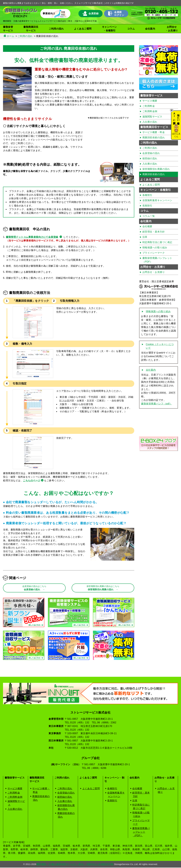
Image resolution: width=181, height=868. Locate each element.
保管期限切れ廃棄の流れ (156, 169)
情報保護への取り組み (155, 248)
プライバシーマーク (154, 253)
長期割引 (147, 206)
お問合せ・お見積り (172, 29)
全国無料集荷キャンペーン (157, 200)
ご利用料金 (149, 106)
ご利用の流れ (150, 148)
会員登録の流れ (151, 153)
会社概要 (147, 226)
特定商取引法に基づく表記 (157, 242)
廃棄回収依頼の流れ (154, 138)
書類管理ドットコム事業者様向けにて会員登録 (32, 237)
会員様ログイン (116, 14)
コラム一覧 (149, 216)
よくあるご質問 (83, 29)
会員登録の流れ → (34, 588)
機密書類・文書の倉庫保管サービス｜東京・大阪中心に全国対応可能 (75, 865)
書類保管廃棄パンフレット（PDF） (157, 260)
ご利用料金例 (150, 111)
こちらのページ (32, 480)
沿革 (145, 237)
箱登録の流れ (150, 158)
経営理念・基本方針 (154, 232)
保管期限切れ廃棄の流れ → (103, 588)
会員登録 (91, 14)
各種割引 (147, 195)
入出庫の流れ (150, 122)
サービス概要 (150, 101)
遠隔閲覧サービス (152, 117)
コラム (131, 29)
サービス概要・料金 (154, 132)
